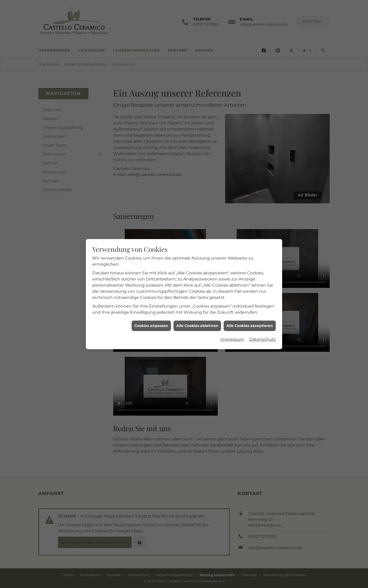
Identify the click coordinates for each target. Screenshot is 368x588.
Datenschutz (262, 300)
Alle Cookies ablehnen (197, 286)
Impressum (232, 300)
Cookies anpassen (151, 286)
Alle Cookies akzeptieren (250, 286)
